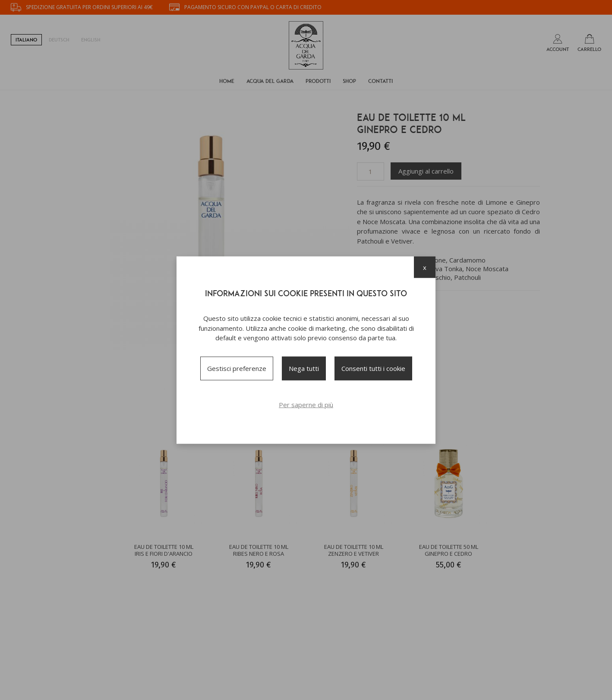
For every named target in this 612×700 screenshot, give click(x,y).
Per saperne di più (306, 404)
